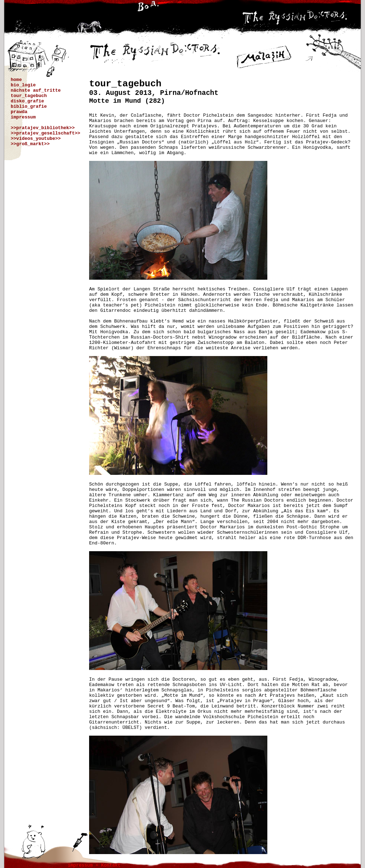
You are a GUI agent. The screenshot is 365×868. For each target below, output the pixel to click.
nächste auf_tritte (36, 90)
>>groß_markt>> (30, 144)
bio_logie (23, 85)
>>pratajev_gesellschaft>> (45, 133)
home (16, 80)
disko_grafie (27, 101)
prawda (19, 112)
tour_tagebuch (29, 96)
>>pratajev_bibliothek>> (43, 128)
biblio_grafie (29, 106)
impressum (23, 117)
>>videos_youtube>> (36, 139)
